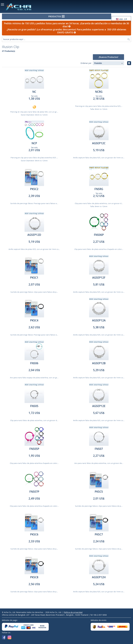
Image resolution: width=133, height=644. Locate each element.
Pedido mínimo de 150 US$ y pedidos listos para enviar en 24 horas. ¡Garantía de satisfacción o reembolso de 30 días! (66, 25)
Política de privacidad (73, 612)
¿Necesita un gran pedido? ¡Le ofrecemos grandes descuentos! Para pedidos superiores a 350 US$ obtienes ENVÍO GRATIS (66, 31)
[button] (121, 19)
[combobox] (66, 39)
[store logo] (27, 7)
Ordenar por (86, 63)
